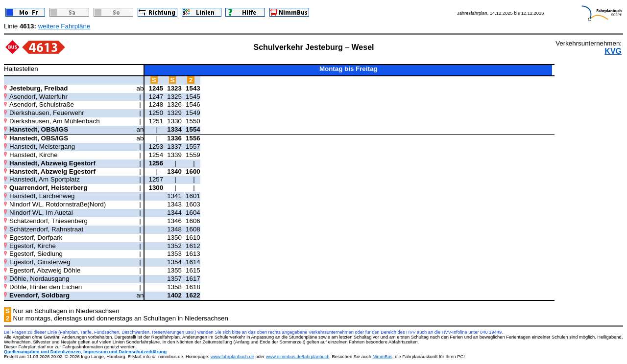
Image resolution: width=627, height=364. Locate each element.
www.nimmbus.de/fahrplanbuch (298, 357)
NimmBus (383, 357)
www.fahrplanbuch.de (232, 357)
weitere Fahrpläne (64, 26)
